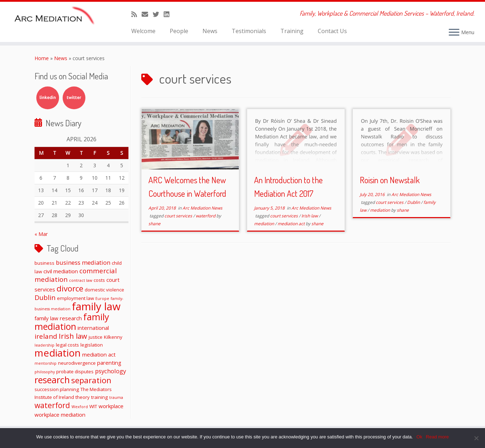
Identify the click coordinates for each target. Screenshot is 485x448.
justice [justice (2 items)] (96, 337)
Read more (437, 437)
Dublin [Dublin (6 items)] (45, 297)
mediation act (292, 224)
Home (42, 58)
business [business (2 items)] (44, 263)
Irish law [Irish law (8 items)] (73, 336)
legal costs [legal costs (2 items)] (67, 345)
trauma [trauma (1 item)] (116, 397)
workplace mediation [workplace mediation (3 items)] (60, 415)
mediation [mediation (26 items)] (58, 353)
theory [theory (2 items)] (83, 397)
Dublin (414, 202)
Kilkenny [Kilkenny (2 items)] (113, 337)
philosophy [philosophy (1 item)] (45, 372)
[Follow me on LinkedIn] (169, 14)
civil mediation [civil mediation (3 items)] (61, 271)
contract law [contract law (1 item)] (81, 280)
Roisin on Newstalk (390, 180)
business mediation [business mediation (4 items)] (83, 262)
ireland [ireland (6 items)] (46, 336)
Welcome (143, 31)
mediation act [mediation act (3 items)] (99, 354)
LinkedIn (48, 98)
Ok (419, 437)
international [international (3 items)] (93, 328)
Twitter (74, 98)
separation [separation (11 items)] (91, 380)
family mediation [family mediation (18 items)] (72, 321)
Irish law (310, 216)
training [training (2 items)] (99, 397)
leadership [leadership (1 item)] (44, 345)
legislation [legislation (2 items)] (92, 345)
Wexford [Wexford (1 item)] (80, 407)
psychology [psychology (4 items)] (110, 371)
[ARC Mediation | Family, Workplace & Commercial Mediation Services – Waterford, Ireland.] (56, 17)
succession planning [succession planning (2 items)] (57, 389)
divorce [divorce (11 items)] (70, 288)
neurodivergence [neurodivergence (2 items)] (77, 363)
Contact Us (332, 31)
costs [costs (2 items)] (99, 280)
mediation (265, 224)
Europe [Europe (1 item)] (102, 299)
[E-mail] (147, 14)
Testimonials (249, 31)
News (210, 31)
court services (179, 216)
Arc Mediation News (202, 208)
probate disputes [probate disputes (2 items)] (75, 371)
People (179, 31)
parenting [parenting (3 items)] (109, 363)
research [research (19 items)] (52, 380)
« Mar (41, 234)
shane (154, 224)
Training (292, 31)
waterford (206, 216)
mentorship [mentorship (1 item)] (46, 363)
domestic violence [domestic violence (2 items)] (104, 290)
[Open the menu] (454, 33)
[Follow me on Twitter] (158, 14)
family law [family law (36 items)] (96, 306)
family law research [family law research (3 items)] (58, 318)
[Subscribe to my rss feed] (136, 14)
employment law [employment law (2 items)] (75, 298)
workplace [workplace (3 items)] (111, 406)
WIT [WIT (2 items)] (93, 406)
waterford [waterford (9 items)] (52, 405)
